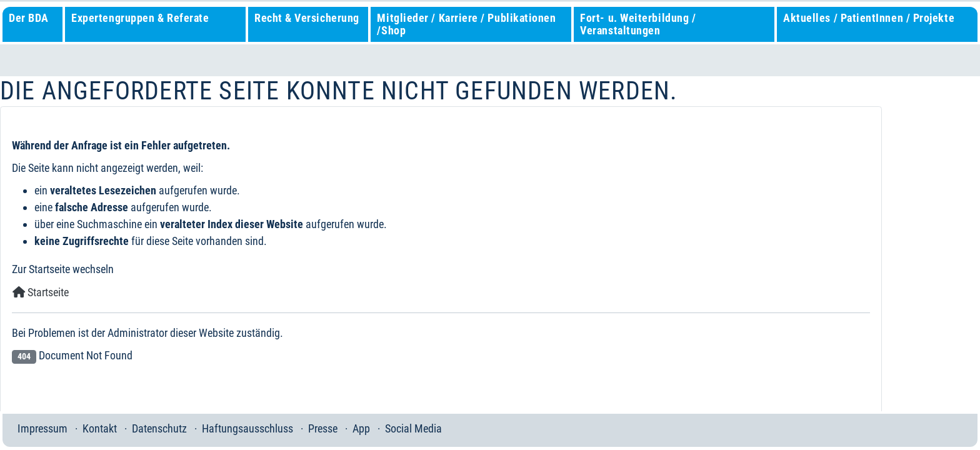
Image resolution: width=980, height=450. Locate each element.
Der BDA (29, 18)
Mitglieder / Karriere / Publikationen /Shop (466, 24)
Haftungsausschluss (247, 428)
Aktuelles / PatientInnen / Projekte (869, 18)
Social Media (413, 428)
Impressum (42, 428)
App (361, 428)
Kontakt (100, 428)
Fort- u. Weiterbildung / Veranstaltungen (638, 24)
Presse (323, 428)
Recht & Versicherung (307, 18)
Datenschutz (159, 428)
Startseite (41, 292)
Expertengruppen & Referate (140, 18)
